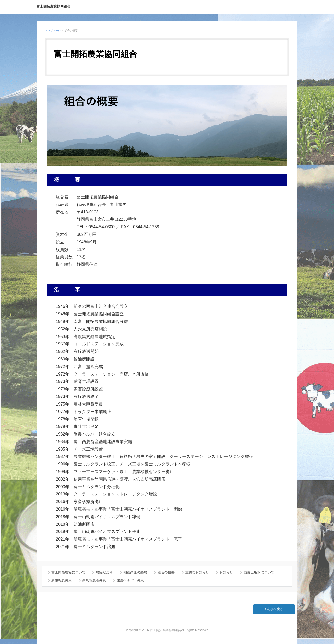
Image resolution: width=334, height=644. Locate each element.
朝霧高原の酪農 (135, 572)
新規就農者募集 (94, 580)
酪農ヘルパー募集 (130, 580)
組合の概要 (166, 572)
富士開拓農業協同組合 (53, 6)
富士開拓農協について (68, 572)
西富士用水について (259, 572)
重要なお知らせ (197, 572)
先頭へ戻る (275, 609)
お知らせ (226, 572)
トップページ (53, 31)
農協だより (104, 572)
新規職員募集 (62, 580)
